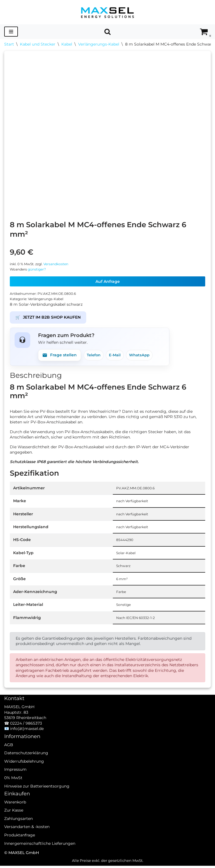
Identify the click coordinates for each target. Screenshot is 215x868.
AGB (9, 755)
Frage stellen (59, 356)
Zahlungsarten (18, 828)
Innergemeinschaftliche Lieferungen (40, 853)
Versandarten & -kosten (27, 837)
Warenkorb (15, 812)
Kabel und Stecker (38, 44)
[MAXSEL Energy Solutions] (107, 12)
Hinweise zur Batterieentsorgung (37, 796)
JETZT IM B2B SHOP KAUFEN (48, 318)
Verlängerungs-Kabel (99, 44)
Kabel (67, 44)
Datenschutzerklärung (26, 763)
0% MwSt (13, 788)
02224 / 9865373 (26, 733)
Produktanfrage (20, 845)
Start (9, 44)
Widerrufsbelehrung (24, 771)
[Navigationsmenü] (11, 32)
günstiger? (39, 270)
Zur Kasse (14, 820)
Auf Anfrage (108, 282)
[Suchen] (107, 32)
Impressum (15, 779)
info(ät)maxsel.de (27, 739)
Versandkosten (60, 264)
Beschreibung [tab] (36, 376)
